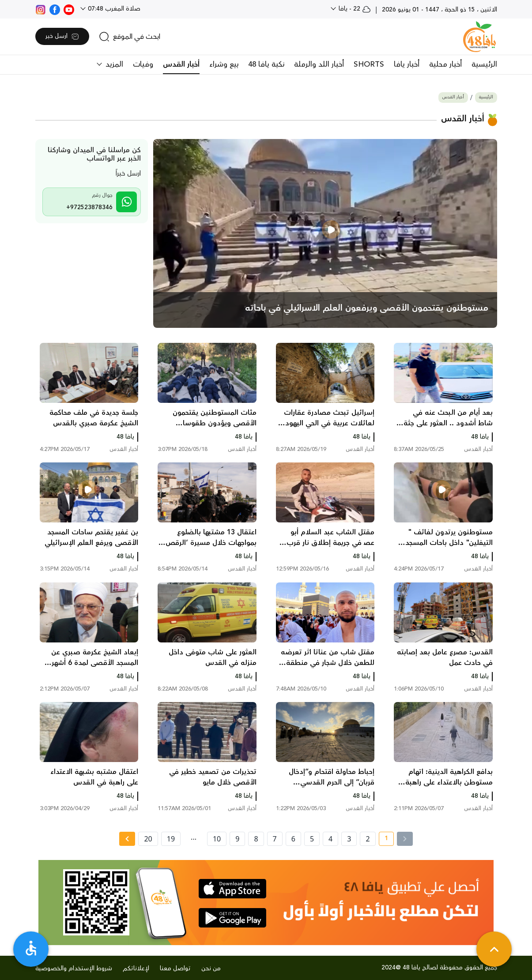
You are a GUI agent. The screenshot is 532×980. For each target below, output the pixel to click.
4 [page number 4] (330, 839)
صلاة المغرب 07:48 (113, 9)
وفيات (143, 64)
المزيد (113, 64)
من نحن (211, 969)
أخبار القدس (181, 64)
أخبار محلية (445, 64)
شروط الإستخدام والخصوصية (74, 969)
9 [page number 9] (237, 839)
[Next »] (127, 839)
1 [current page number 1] (383, 840)
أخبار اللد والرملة (319, 64)
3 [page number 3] (349, 839)
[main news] (325, 233)
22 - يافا (354, 9)
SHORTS (369, 64)
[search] (130, 37)
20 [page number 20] (148, 839)
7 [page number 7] (275, 839)
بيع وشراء (224, 64)
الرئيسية (484, 64)
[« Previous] (405, 839)
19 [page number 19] (171, 839)
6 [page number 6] (293, 839)
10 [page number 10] (217, 839)
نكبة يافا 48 (266, 64)
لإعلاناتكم (136, 969)
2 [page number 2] (368, 839)
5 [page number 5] (312, 839)
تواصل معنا (175, 969)
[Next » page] (127, 839)
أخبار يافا (407, 64)
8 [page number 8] (256, 839)
